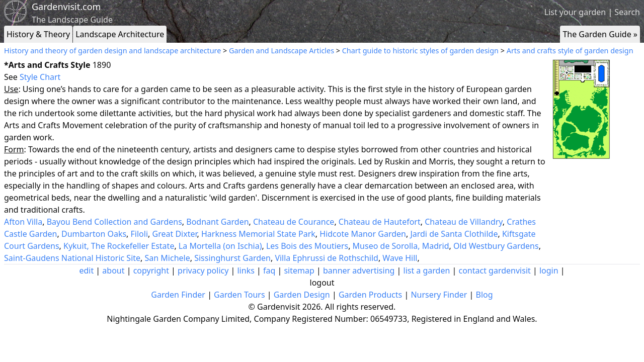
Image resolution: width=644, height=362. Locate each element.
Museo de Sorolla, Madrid (401, 246)
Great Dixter (175, 234)
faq (269, 270)
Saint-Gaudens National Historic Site (72, 258)
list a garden (427, 270)
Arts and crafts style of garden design (570, 51)
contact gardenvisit (495, 270)
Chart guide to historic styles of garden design (420, 51)
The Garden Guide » (600, 34)
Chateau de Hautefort (380, 222)
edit (86, 270)
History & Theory (38, 34)
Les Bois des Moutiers (307, 246)
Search (627, 12)
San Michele (168, 258)
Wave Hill (400, 258)
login (549, 270)
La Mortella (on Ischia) (220, 246)
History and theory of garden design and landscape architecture (112, 51)
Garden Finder (178, 295)
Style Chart (40, 77)
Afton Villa (23, 222)
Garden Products (370, 295)
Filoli (140, 234)
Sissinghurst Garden (232, 258)
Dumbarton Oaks (94, 234)
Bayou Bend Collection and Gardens (114, 222)
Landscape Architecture (120, 34)
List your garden (575, 12)
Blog (485, 295)
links (246, 270)
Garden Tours (239, 295)
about (113, 270)
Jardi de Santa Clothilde (454, 234)
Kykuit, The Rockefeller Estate (119, 246)
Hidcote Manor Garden (363, 234)
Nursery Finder (439, 295)
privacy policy (203, 270)
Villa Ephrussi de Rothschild (327, 258)
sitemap (299, 270)
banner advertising (359, 270)
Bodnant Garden (217, 222)
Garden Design (302, 295)
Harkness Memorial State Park (258, 234)
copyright (151, 270)
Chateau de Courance (294, 222)
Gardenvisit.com (66, 7)
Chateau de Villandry (464, 222)
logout (322, 283)
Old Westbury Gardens (496, 246)
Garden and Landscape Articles (281, 51)
